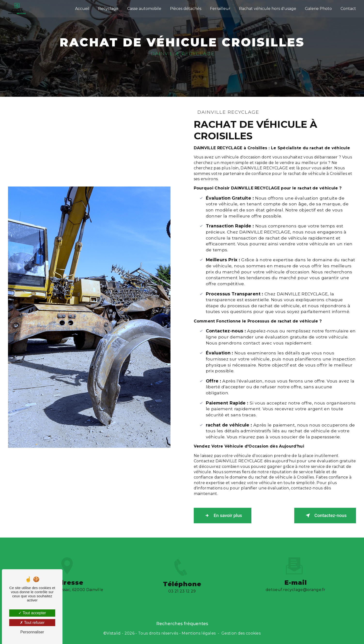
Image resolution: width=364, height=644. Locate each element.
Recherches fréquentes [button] (182, 624)
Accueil (82, 8)
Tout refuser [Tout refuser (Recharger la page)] (32, 623)
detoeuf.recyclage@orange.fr (296, 583)
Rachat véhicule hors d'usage (267, 8)
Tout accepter (32, 613)
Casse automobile (144, 8)
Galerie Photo (318, 8)
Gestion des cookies (241, 633)
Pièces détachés (185, 8)
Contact (348, 8)
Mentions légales (199, 633)
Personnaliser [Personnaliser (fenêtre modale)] (32, 632)
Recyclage (108, 8)
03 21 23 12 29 (182, 599)
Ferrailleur (220, 8)
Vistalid (114, 633)
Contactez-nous (324, 516)
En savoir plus (223, 516)
